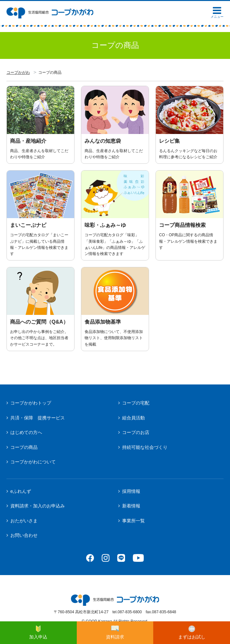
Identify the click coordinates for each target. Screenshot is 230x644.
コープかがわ (18, 72)
